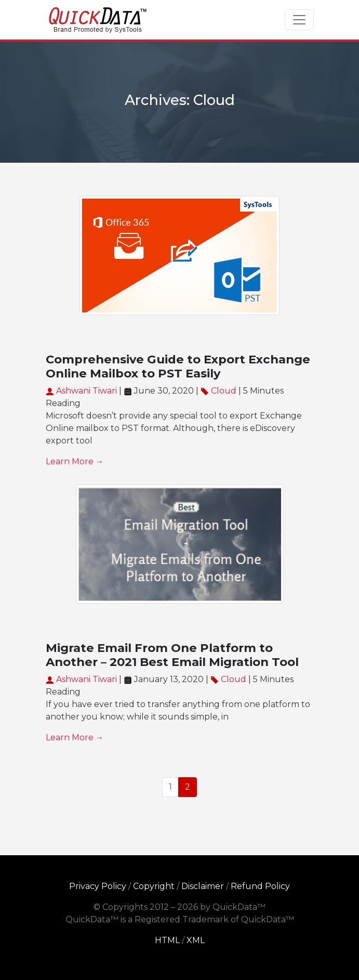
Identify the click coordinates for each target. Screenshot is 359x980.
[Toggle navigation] (299, 20)
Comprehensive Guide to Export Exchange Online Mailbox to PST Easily (178, 366)
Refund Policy (260, 886)
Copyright (154, 886)
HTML (167, 940)
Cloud (224, 391)
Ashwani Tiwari (81, 391)
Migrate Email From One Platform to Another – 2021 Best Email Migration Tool (172, 655)
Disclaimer (203, 886)
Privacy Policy (98, 886)
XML (196, 940)
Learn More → (75, 461)
